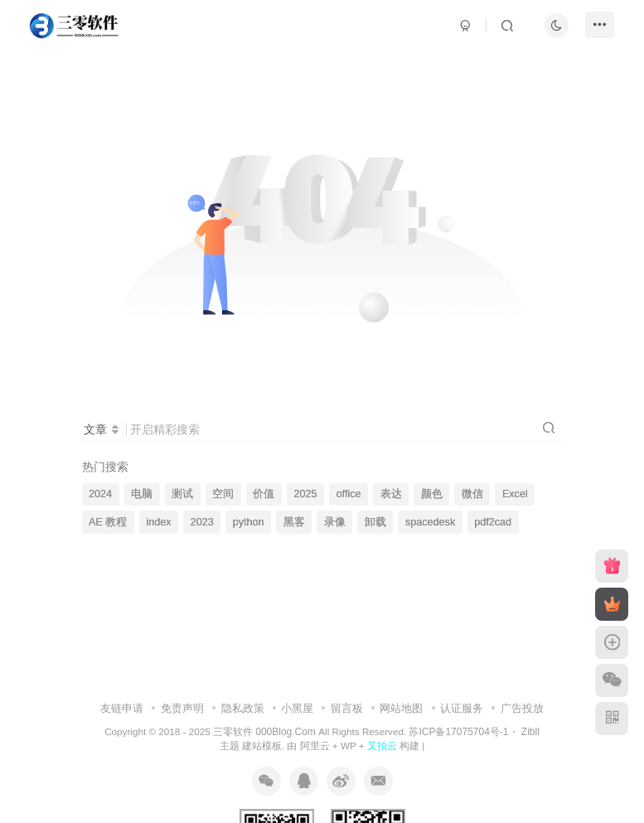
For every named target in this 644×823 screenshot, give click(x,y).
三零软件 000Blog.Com (266, 732)
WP (349, 746)
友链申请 (122, 708)
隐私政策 (243, 708)
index (158, 522)
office (349, 494)
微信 (472, 494)
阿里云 (315, 746)
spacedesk (430, 522)
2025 (306, 494)
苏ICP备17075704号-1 (458, 732)
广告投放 (522, 708)
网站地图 (401, 708)
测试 (182, 494)
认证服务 (462, 708)
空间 (223, 494)
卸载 (375, 522)
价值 (264, 494)
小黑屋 (297, 708)
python (249, 522)
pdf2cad (493, 522)
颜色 (432, 494)
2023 (202, 522)
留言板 (347, 708)
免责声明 (182, 708)
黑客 (294, 522)
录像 (335, 522)
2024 (100, 494)
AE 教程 (108, 522)
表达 (391, 494)
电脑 (142, 494)
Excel (515, 494)
